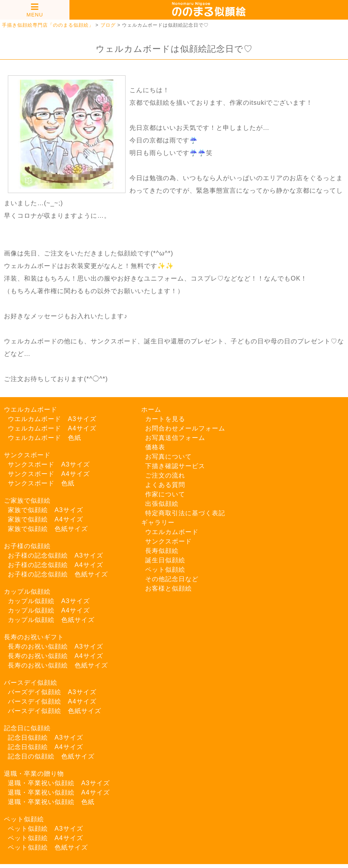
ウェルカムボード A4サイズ (52, 428)
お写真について (169, 457)
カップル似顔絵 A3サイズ (49, 601)
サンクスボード (27, 455)
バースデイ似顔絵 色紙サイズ (55, 711)
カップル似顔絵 (27, 592)
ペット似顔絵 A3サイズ (46, 829)
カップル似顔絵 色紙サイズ (51, 620)
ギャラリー (158, 522)
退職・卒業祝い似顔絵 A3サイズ (59, 783)
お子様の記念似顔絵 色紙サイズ (58, 574)
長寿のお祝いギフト (34, 637)
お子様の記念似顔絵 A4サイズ (56, 565)
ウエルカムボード (31, 409)
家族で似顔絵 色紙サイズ (48, 529)
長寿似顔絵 (162, 551)
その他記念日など (172, 579)
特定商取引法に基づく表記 (185, 513)
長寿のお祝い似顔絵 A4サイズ (56, 656)
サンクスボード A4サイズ (49, 474)
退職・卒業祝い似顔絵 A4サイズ (59, 792)
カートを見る (165, 419)
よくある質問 (165, 485)
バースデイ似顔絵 (31, 683)
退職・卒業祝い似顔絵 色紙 (51, 802)
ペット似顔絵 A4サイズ (46, 838)
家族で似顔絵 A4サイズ (46, 519)
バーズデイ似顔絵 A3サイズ (52, 692)
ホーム (151, 409)
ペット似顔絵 (24, 819)
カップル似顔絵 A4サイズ (49, 610)
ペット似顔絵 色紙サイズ (48, 847)
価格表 (155, 447)
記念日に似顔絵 (27, 728)
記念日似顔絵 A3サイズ (46, 738)
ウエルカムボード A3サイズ (52, 419)
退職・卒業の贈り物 (34, 774)
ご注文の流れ (165, 475)
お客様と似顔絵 (169, 588)
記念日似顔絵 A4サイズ (46, 747)
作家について (165, 494)
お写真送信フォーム (175, 438)
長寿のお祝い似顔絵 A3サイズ (56, 646)
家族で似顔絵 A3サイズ (46, 510)
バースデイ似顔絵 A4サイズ (52, 701)
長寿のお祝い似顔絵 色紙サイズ (58, 665)
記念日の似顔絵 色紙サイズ (51, 756)
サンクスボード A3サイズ (49, 464)
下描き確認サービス (175, 466)
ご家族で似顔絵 (27, 501)
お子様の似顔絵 (27, 546)
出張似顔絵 (162, 504)
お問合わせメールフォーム (185, 428)
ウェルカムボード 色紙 (45, 438)
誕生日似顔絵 (165, 560)
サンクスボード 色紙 (41, 483)
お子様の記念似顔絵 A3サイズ (56, 555)
